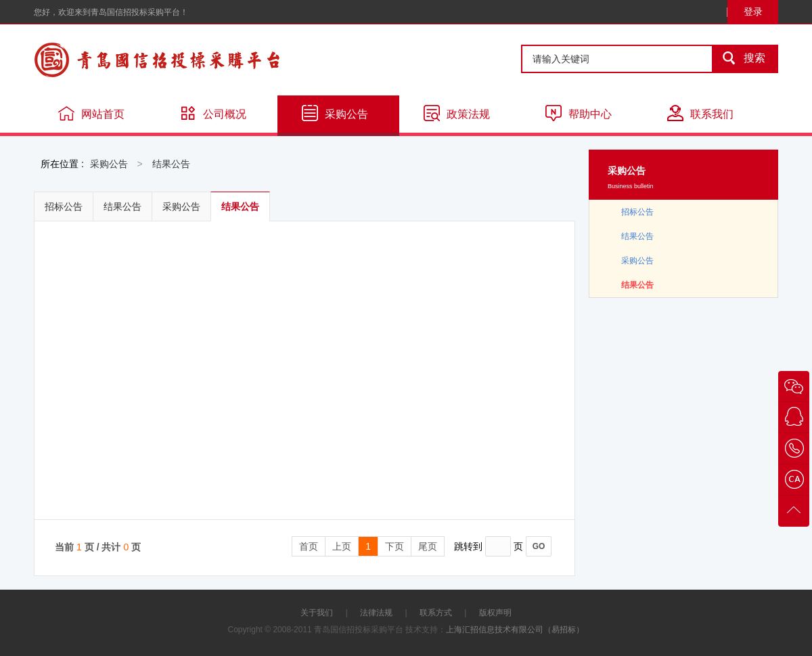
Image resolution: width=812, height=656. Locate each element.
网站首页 (91, 113)
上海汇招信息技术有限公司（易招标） (515, 630)
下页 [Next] (394, 546)
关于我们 (317, 613)
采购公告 (335, 113)
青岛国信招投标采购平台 (196, 60)
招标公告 (64, 206)
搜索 (740, 59)
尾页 (428, 546)
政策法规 (457, 113)
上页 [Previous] (342, 546)
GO (539, 546)
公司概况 (213, 113)
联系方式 (436, 613)
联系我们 (700, 113)
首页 (309, 546)
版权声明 (495, 613)
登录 (753, 12)
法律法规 (376, 613)
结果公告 (171, 164)
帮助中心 (579, 113)
